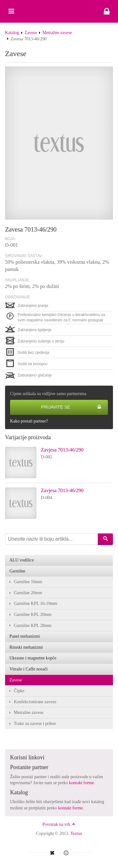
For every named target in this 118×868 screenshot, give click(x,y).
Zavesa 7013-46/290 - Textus (59, 11)
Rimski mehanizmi (26, 647)
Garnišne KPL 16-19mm (36, 604)
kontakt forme (82, 783)
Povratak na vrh (59, 824)
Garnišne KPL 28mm (33, 626)
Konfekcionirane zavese (35, 702)
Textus (76, 834)
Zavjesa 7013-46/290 (62, 450)
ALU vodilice (22, 560)
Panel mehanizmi (25, 636)
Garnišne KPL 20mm (33, 615)
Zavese (31, 33)
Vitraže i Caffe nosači (28, 669)
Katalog (12, 33)
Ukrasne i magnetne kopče (33, 658)
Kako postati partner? (29, 421)
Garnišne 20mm (28, 593)
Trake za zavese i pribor (35, 724)
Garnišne (17, 571)
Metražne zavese (57, 33)
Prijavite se (71, 407)
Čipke (19, 691)
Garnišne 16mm (28, 582)
